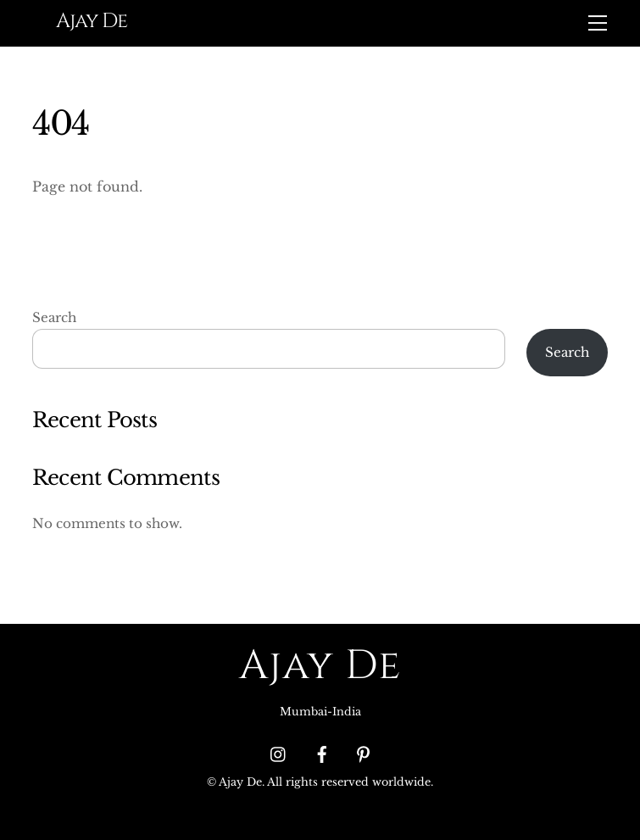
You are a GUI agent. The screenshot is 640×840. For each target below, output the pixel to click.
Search (54, 317)
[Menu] (598, 23)
